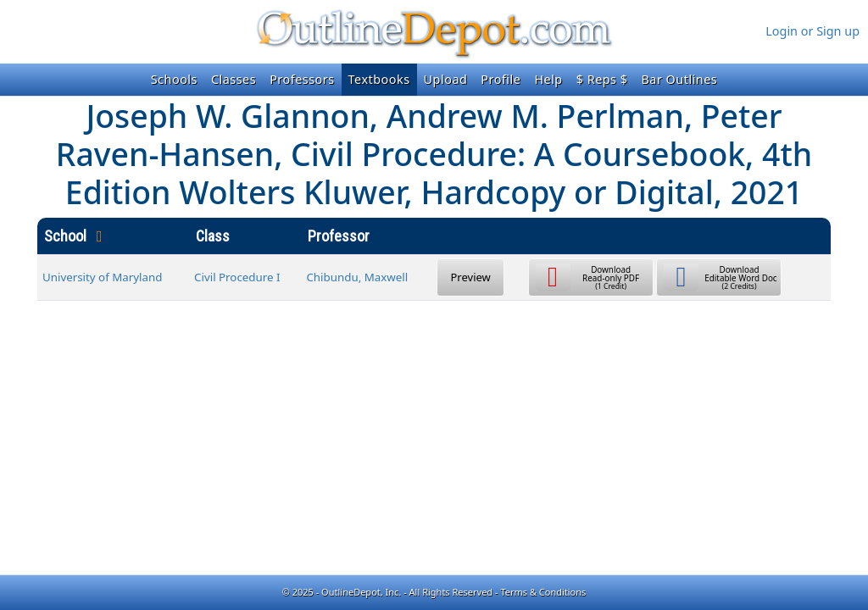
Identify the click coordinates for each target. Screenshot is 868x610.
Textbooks (379, 79)
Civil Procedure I (237, 277)
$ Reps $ (602, 79)
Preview (471, 277)
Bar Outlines (679, 79)
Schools (174, 79)
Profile (501, 79)
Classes (234, 79)
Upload (446, 79)
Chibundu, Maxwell (357, 277)
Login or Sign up (812, 31)
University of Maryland (102, 277)
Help (548, 79)
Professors (302, 79)
